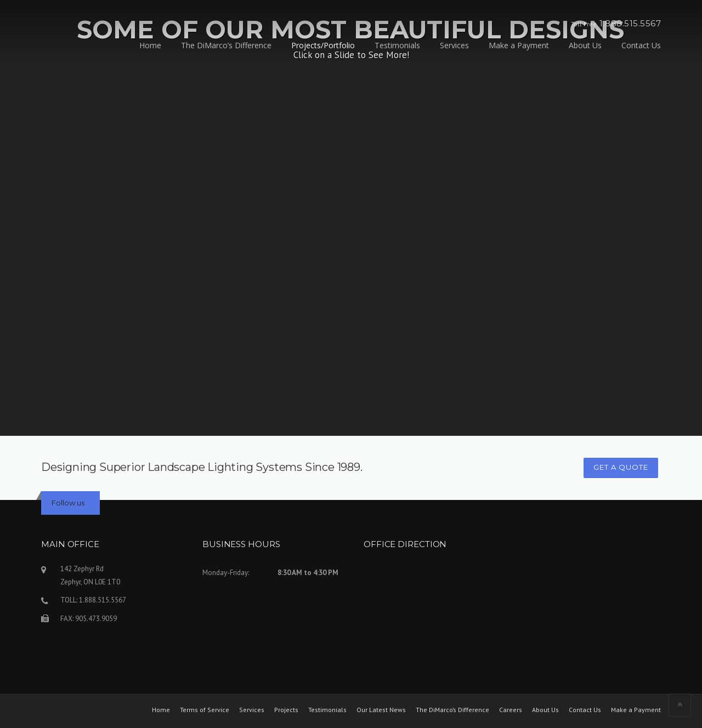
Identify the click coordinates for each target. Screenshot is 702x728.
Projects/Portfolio (323, 45)
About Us (585, 45)
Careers (511, 710)
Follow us (68, 503)
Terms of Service (205, 710)
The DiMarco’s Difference (226, 45)
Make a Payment (519, 45)
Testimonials (397, 45)
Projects (286, 710)
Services (454, 45)
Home (150, 45)
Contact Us (641, 45)
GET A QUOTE (621, 467)
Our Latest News (381, 710)
